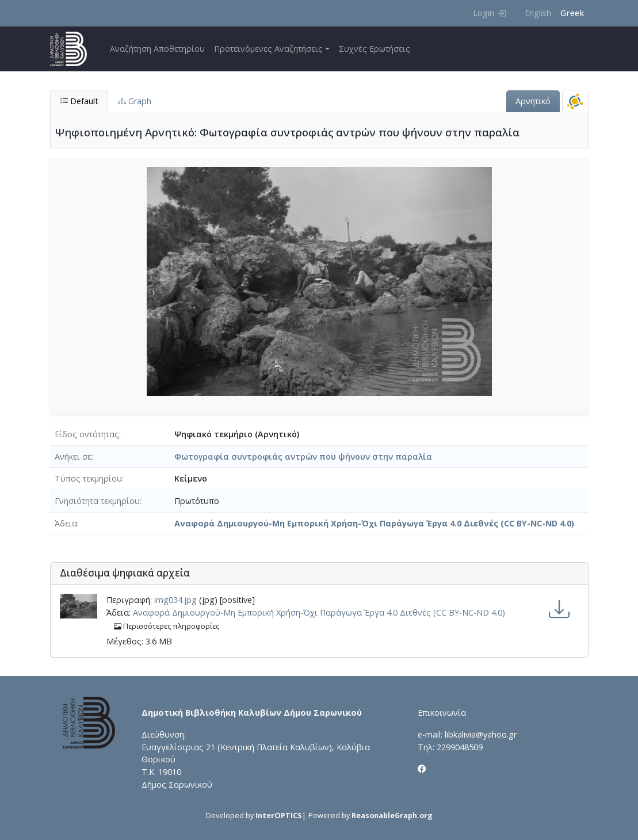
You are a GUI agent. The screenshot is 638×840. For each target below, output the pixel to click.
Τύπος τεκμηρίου (88, 478)
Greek (572, 13)
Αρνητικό (533, 101)
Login (489, 13)
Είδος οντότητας (87, 434)
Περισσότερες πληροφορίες (167, 626)
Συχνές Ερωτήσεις (375, 49)
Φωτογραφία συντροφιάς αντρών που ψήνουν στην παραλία (303, 457)
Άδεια (66, 523)
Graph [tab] (135, 101)
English (538, 13)
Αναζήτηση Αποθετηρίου (157, 49)
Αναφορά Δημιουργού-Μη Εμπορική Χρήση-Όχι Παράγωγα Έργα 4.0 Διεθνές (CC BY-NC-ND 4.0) (374, 523)
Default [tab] (79, 101)
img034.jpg (175, 600)
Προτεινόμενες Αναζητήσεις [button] (268, 49)
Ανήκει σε (73, 457)
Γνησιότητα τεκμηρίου (97, 501)
